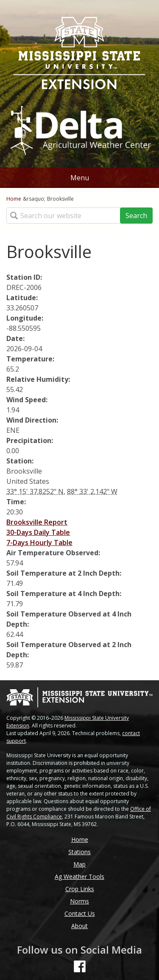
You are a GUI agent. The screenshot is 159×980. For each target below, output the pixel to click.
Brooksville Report (37, 522)
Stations (79, 852)
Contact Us (80, 913)
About (79, 926)
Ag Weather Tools (79, 876)
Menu (80, 178)
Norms (79, 901)
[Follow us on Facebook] (80, 966)
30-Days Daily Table (38, 532)
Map (79, 864)
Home (14, 199)
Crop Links (80, 889)
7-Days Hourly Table (39, 543)
